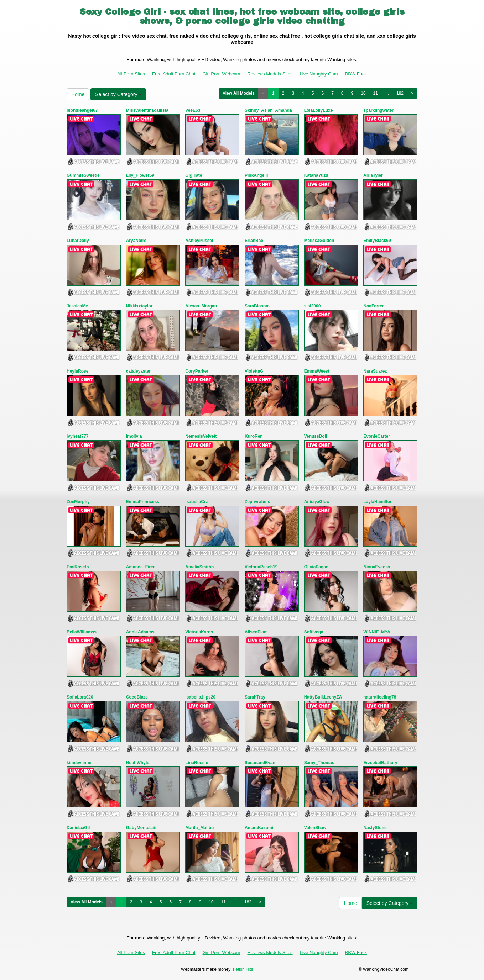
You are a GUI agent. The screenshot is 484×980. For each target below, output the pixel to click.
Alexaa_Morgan (201, 306)
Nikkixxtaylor (139, 306)
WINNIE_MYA (377, 632)
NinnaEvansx (377, 567)
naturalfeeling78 (380, 697)
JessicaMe (77, 306)
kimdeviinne (79, 763)
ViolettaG (254, 371)
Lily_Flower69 (140, 175)
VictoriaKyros (199, 632)
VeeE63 (193, 110)
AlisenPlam (256, 632)
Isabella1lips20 (200, 697)
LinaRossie (197, 763)
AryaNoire (136, 241)
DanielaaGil (78, 828)
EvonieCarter (377, 436)
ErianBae (254, 241)
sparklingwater (378, 110)
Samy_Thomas (319, 763)
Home (78, 94)
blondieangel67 (82, 110)
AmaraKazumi (259, 828)
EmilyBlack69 (377, 241)
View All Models (239, 93)
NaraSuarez (375, 371)
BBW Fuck (356, 74)
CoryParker (197, 371)
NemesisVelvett (201, 436)
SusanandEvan (260, 763)
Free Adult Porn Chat (174, 74)
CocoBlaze (137, 697)
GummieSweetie (83, 175)
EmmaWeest (317, 371)
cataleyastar (138, 371)
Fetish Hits (243, 969)
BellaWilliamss (82, 632)
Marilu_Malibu (199, 828)
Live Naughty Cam (319, 74)
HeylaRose (77, 371)
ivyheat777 (77, 436)
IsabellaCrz (196, 502)
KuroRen (254, 436)
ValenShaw (315, 828)
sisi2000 (313, 306)
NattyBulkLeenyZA (323, 697)
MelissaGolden (319, 241)
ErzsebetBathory (380, 763)
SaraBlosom (257, 306)
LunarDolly (78, 241)
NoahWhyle (138, 763)
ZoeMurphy (78, 502)
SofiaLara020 (80, 697)
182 (400, 93)
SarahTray (255, 697)
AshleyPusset (199, 241)
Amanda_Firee (141, 567)
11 (376, 93)
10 (363, 93)
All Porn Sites (131, 74)
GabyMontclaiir (142, 828)
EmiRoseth (78, 567)
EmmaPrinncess (143, 502)
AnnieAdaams (140, 632)
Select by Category (118, 94)
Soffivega (314, 632)
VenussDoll (316, 436)
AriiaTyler (373, 175)
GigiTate (194, 175)
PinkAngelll (256, 175)
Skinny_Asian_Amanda (268, 110)
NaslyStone (375, 828)
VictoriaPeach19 (261, 567)
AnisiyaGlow (317, 502)
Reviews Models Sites (270, 74)
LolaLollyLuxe (319, 110)
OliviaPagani (317, 567)
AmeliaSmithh (199, 567)
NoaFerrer (373, 306)
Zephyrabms (257, 502)
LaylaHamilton (378, 502)
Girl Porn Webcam (221, 74)
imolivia (134, 436)
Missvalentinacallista (147, 110)
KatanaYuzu (316, 175)
